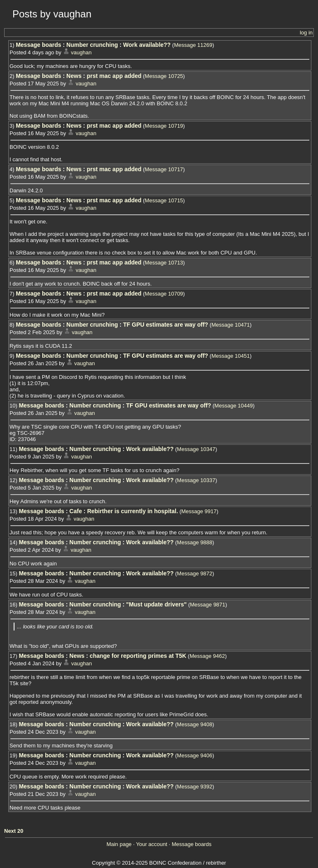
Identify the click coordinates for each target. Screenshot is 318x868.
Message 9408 (194, 724)
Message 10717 (164, 169)
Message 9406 (194, 755)
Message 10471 (231, 325)
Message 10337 (196, 480)
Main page (119, 844)
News (74, 76)
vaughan (81, 52)
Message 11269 (193, 45)
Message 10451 (231, 356)
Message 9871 (208, 605)
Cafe (76, 511)
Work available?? (147, 45)
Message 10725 (164, 76)
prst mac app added (114, 76)
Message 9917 (199, 511)
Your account (151, 844)
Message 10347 (196, 449)
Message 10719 (164, 126)
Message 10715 (164, 200)
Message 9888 (194, 542)
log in (306, 33)
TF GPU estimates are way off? (165, 325)
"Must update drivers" (157, 604)
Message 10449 (234, 406)
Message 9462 (207, 656)
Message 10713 (164, 263)
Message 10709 (164, 294)
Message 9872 (194, 573)
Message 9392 (194, 787)
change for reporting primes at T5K (138, 656)
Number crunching (92, 45)
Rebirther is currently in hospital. (132, 511)
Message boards (39, 45)
